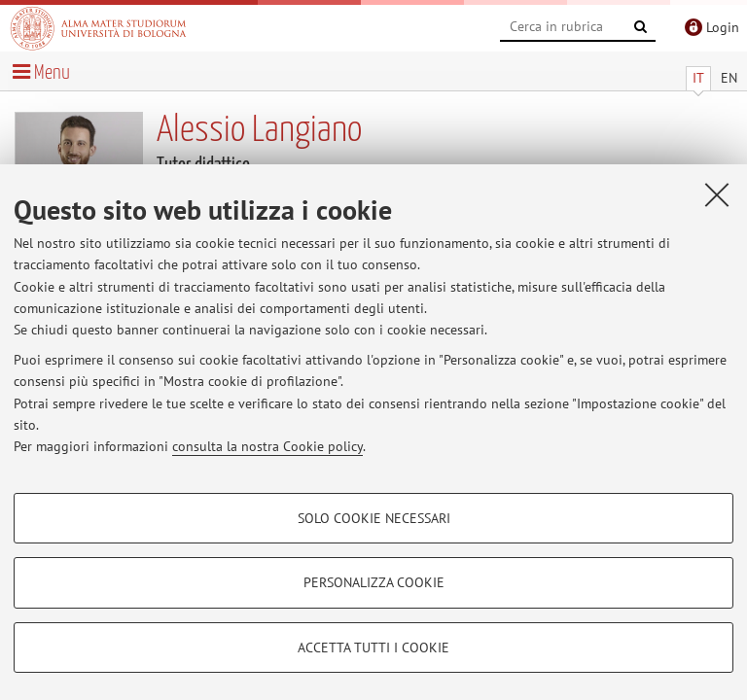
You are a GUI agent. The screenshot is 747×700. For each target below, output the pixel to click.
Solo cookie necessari (374, 518)
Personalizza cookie (374, 582)
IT (698, 78)
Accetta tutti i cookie (373, 647)
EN (729, 78)
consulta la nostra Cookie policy (267, 446)
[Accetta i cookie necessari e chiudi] (717, 194)
